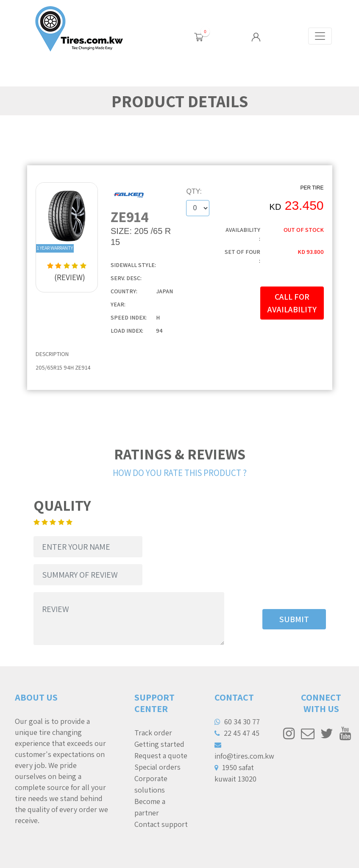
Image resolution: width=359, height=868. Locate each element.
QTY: (194, 191)
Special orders (157, 767)
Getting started (159, 744)
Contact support (161, 824)
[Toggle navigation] (320, 36)
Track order (153, 733)
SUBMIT (294, 619)
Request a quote (161, 755)
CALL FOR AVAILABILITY (292, 303)
